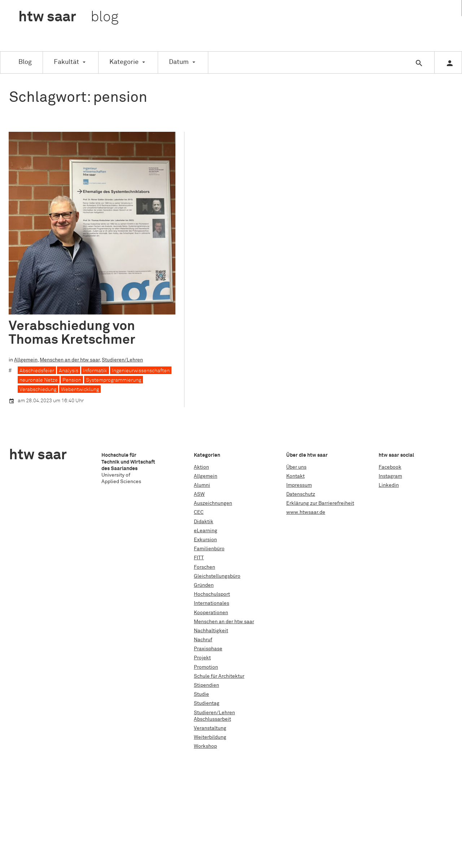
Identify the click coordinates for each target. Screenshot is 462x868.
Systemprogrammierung (114, 380)
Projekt (202, 658)
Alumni (202, 485)
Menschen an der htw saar (70, 360)
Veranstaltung (210, 728)
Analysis (69, 370)
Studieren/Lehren (122, 360)
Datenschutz (301, 494)
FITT (199, 558)
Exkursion (205, 540)
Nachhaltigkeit (211, 631)
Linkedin (389, 485)
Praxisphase (208, 649)
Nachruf (203, 640)
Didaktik (204, 522)
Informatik (95, 370)
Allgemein (26, 360)
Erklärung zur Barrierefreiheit (320, 503)
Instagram (390, 476)
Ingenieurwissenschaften (141, 370)
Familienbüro (209, 549)
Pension (72, 380)
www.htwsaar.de (306, 512)
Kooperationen (211, 613)
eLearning (206, 531)
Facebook (390, 467)
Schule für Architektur (219, 676)
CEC (199, 512)
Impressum (299, 485)
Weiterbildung (210, 737)
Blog (25, 62)
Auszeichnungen (213, 503)
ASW (199, 494)
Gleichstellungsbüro (217, 576)
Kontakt (295, 476)
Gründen (204, 585)
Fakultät (66, 62)
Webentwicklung (80, 389)
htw (68, 17)
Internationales (212, 603)
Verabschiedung (38, 389)
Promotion (206, 667)
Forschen (204, 567)
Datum (179, 62)
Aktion (201, 467)
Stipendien (206, 685)
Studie (201, 694)
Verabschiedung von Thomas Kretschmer (72, 333)
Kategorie (124, 62)
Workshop (205, 746)
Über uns (296, 467)
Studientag (207, 703)
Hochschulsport (212, 594)
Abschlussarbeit (212, 719)
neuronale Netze (39, 380)
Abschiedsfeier (37, 370)
